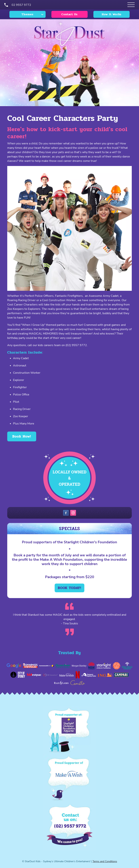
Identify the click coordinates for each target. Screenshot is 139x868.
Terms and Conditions (105, 861)
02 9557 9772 (21, 5)
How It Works (112, 14)
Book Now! (22, 436)
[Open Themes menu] (131, 5)
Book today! (69, 588)
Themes (28, 14)
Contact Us (69, 14)
